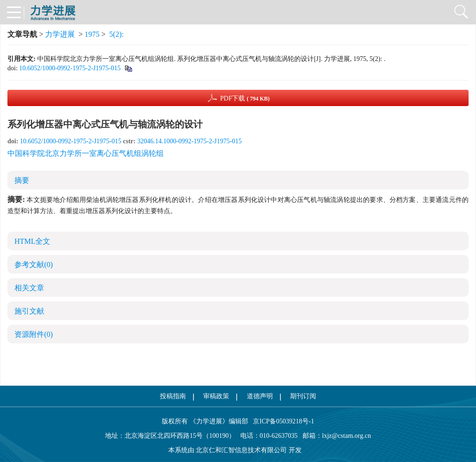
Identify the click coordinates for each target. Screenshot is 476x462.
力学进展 (60, 34)
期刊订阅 (303, 396)
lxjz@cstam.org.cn (347, 436)
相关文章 (29, 288)
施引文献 (29, 311)
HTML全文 (32, 241)
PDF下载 (245, 98)
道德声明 (260, 396)
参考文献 (34, 264)
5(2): (117, 34)
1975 (92, 34)
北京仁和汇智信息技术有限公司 (241, 450)
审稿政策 (216, 396)
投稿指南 (173, 396)
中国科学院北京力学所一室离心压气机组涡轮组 (86, 153)
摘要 (22, 180)
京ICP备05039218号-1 (281, 421)
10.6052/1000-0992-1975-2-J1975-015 (70, 68)
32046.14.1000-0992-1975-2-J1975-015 (189, 141)
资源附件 (34, 334)
